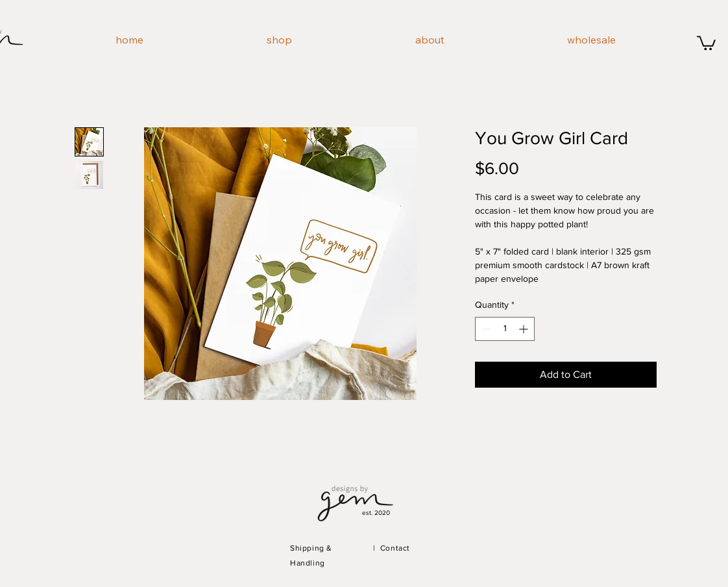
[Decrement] (485, 329)
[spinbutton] (505, 329)
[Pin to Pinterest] (160, 414)
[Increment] (525, 329)
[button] (706, 42)
